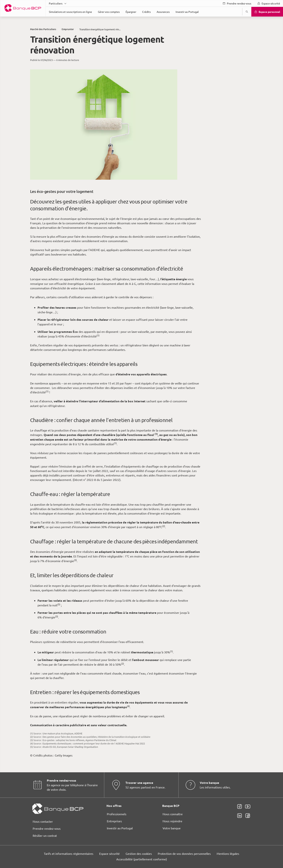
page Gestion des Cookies (123, 465)
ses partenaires (137, 403)
